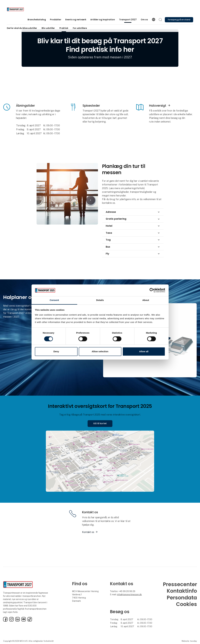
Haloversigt (158, 106)
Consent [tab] (54, 300)
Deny (56, 351)
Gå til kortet (100, 423)
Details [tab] (100, 300)
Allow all (144, 351)
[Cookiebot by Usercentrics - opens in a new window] (152, 290)
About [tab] (146, 300)
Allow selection (100, 351)
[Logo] (19, 9)
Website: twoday (189, 641)
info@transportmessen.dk (129, 595)
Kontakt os (88, 532)
